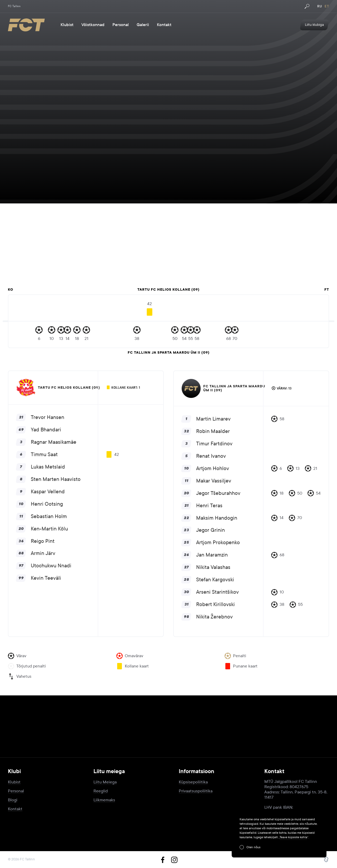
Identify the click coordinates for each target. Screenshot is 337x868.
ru (320, 6)
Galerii (143, 25)
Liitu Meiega (105, 782)
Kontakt (164, 25)
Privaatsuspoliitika (196, 791)
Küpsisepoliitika (193, 782)
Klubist (67, 25)
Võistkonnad (93, 25)
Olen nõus (253, 847)
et (327, 6)
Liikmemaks (104, 800)
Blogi (13, 800)
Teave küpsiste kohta (293, 837)
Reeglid (101, 791)
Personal (121, 25)
